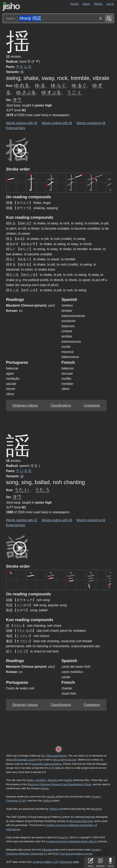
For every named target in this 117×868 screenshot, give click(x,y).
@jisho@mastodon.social (21, 760)
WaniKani (96, 809)
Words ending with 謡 (57, 520)
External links (16, 128)
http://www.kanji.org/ (80, 821)
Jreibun (47, 801)
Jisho (11, 7)
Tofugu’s (54, 809)
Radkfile (68, 780)
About (86, 4)
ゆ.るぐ (79, 85)
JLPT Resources (63, 862)
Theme (98, 4)
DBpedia (47, 850)
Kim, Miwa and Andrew (54, 756)
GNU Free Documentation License (73, 854)
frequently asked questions (46, 764)
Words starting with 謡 (22, 520)
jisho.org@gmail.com (65, 760)
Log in (110, 4)
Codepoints (92, 405)
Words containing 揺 (91, 123)
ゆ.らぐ (58, 85)
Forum (75, 4)
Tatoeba (51, 797)
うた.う (42, 490)
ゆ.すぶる (51, 92)
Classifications (61, 405)
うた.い (22, 490)
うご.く (74, 92)
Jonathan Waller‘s (43, 862)
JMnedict (52, 780)
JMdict (30, 780)
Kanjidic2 (41, 780)
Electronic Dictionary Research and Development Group (59, 784)
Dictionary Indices (25, 405)
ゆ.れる (22, 85)
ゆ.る (40, 85)
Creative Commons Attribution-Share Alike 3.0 (72, 841)
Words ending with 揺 (57, 123)
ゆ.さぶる (26, 92)
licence (45, 788)
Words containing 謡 (91, 520)
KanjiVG (63, 837)
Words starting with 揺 (22, 123)
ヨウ (17, 100)
